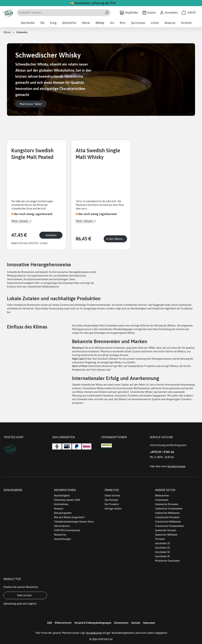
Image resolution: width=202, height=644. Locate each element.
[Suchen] (107, 13)
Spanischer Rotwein (166, 530)
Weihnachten (162, 496)
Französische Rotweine (167, 517)
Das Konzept (111, 500)
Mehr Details (20, 221)
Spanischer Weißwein (166, 535)
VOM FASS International (67, 530)
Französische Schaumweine (169, 526)
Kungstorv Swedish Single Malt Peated (32, 154)
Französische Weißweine (168, 522)
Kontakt (136, 623)
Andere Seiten (165, 490)
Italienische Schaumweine (169, 509)
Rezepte (59, 509)
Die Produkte (112, 504)
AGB (49, 623)
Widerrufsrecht (63, 623)
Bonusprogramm (63, 513)
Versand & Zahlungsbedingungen (93, 623)
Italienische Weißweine (167, 513)
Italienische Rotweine (167, 504)
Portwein (160, 539)
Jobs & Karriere (62, 526)
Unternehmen (61, 504)
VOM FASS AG (105, 639)
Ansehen (51, 235)
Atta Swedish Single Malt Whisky (98, 154)
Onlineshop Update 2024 (67, 500)
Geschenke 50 (162, 552)
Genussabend (13, 490)
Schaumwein (162, 500)
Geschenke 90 (162, 556)
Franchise (112, 490)
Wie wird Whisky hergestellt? (70, 517)
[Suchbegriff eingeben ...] (60, 13)
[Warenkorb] (189, 13)
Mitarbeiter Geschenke (167, 561)
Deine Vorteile (112, 496)
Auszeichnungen (62, 539)
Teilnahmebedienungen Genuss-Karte (74, 522)
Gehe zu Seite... (25, 595)
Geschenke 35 (162, 548)
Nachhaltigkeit (62, 496)
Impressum (149, 623)
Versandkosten (94, 633)
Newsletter (60, 535)
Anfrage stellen (113, 509)
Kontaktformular (176, 466)
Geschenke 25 (162, 543)
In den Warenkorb (116, 239)
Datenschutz (121, 623)
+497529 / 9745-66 (162, 452)
